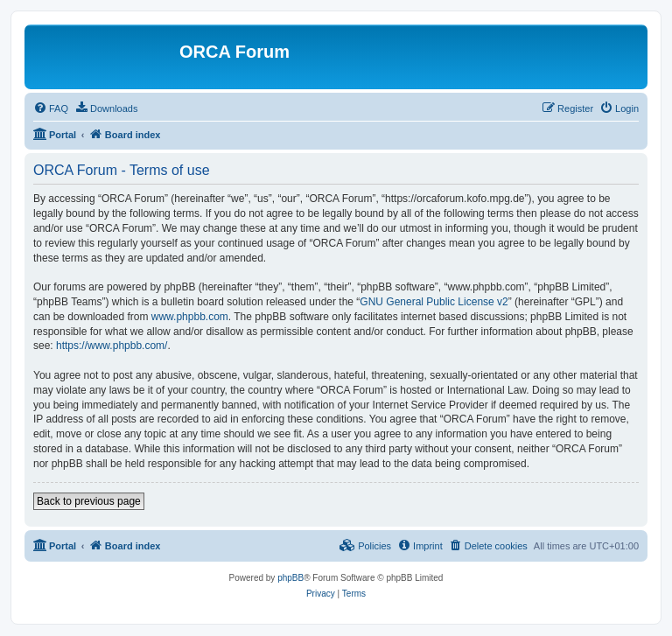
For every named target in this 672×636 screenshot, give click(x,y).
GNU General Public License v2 (434, 302)
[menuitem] (51, 108)
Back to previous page (89, 501)
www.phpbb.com (190, 317)
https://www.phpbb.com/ (112, 346)
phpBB (290, 578)
